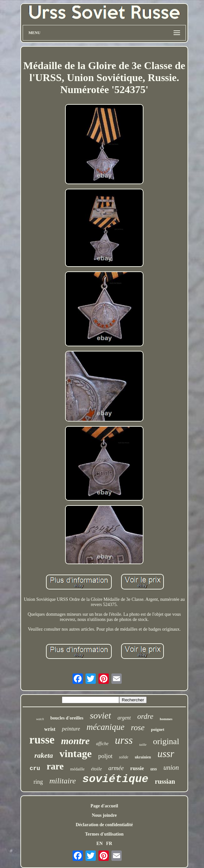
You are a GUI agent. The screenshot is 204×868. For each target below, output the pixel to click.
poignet (158, 729)
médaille (78, 769)
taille (143, 744)
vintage (76, 754)
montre (75, 741)
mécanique (105, 727)
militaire (62, 781)
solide (124, 757)
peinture (71, 729)
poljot (105, 756)
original (166, 741)
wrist (50, 729)
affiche (102, 744)
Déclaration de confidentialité (104, 825)
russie (137, 768)
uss (154, 769)
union (171, 767)
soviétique (115, 779)
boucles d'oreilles (67, 718)
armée (116, 768)
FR (109, 844)
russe (42, 740)
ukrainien (143, 757)
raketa (44, 755)
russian (165, 781)
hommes (166, 719)
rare (55, 766)
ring (38, 782)
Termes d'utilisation (104, 834)
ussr (166, 754)
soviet (100, 715)
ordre (145, 716)
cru (35, 768)
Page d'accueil (104, 806)
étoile (96, 769)
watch (40, 719)
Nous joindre (104, 815)
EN (100, 844)
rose (138, 727)
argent (124, 718)
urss (124, 740)
